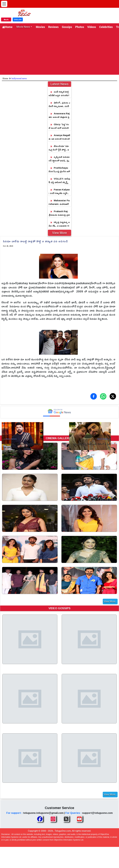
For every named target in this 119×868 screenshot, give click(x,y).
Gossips (67, 27)
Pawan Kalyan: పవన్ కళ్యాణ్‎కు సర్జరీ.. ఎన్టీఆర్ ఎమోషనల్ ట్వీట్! (59, 191)
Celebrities (106, 27)
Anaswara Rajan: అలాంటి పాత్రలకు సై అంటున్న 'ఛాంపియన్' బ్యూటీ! (59, 115)
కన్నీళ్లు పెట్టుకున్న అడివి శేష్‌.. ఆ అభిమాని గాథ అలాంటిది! (59, 224)
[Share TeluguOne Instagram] (53, 819)
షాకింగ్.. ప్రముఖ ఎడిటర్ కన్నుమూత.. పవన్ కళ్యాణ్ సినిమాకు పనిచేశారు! (59, 104)
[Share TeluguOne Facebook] (40, 819)
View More (59, 233)
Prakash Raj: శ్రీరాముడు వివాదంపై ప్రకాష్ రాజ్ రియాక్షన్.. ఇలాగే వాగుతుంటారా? (59, 213)
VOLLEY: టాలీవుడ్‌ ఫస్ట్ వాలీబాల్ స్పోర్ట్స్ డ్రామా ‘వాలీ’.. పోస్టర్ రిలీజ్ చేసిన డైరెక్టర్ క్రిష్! (59, 181)
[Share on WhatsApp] (103, 396)
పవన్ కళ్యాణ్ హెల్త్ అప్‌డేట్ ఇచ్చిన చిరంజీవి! (59, 93)
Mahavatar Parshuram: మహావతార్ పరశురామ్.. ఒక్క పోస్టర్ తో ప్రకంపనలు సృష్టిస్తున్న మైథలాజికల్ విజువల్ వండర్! (59, 202)
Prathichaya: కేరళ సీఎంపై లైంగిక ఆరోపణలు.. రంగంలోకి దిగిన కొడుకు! (59, 170)
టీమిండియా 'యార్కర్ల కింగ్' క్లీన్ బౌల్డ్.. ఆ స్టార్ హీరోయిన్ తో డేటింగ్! (59, 148)
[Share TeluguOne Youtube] (79, 819)
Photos (80, 27)
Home (7, 27)
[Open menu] (4, 4)
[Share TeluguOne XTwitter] (66, 819)
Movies (41, 27)
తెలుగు (6, 20)
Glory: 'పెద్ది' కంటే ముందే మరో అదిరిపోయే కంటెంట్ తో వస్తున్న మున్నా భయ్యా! (59, 126)
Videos (92, 27)
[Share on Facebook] (94, 396)
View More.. (110, 601)
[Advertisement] (59, 53)
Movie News (23, 27)
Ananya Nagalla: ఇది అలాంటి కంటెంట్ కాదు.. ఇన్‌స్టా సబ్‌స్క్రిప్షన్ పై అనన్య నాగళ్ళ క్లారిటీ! (59, 137)
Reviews (53, 27)
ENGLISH (18, 20)
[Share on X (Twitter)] (113, 396)
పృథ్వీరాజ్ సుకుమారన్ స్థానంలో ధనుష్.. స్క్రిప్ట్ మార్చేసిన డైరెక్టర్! (59, 159)
